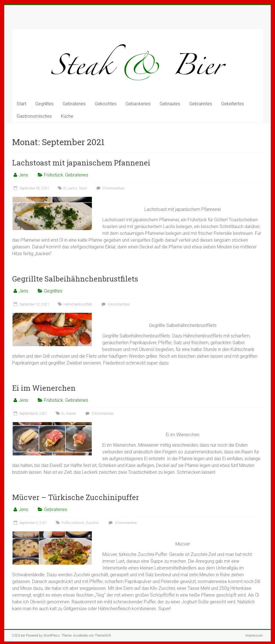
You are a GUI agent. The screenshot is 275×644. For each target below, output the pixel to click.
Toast (83, 188)
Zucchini (92, 523)
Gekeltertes (233, 104)
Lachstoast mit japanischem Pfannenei (81, 163)
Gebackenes (138, 104)
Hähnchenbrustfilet (78, 304)
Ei (65, 188)
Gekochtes (106, 104)
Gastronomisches (34, 116)
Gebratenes (74, 104)
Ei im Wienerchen (44, 388)
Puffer (66, 523)
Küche (67, 116)
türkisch (78, 523)
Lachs (72, 188)
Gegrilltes (44, 104)
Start (21, 104)
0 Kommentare (110, 188)
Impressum (254, 636)
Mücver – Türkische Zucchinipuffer (76, 497)
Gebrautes (170, 104)
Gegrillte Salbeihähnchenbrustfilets (75, 279)
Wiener (71, 414)
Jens (23, 175)
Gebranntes (201, 104)
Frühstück (54, 175)
